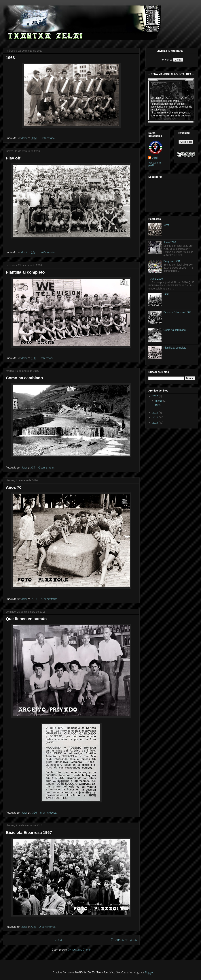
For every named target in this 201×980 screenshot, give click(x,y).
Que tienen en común (26, 619)
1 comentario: (48, 138)
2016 (156, 413)
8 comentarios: (49, 813)
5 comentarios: (48, 252)
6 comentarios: (47, 468)
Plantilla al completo (25, 272)
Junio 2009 (170, 242)
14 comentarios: (49, 599)
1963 (10, 58)
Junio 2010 (157, 279)
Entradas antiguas (124, 940)
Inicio (58, 940)
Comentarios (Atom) (79, 950)
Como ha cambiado (24, 378)
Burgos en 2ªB (172, 261)
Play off (13, 158)
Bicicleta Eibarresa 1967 (29, 833)
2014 (156, 423)
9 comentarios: (48, 927)
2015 (156, 417)
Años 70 (14, 487)
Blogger (149, 973)
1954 (166, 294)
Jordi (155, 158)
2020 (156, 396)
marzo (159, 401)
